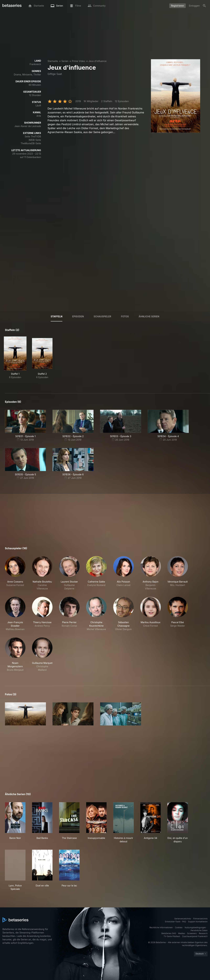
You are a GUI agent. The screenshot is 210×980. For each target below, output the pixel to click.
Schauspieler (102, 316)
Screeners (192, 933)
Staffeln (57, 316)
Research (203, 933)
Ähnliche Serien (149, 316)
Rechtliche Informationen (161, 927)
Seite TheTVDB (33, 136)
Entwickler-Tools (173, 922)
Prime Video (78, 61)
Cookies (179, 927)
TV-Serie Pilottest (172, 936)
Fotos (125, 316)
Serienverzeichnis (183, 919)
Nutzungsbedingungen (195, 927)
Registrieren (177, 6)
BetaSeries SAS (169, 933)
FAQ (184, 922)
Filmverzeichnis (200, 919)
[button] (15, 573)
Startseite (53, 61)
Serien (65, 61)
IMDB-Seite (35, 140)
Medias (182, 933)
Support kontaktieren (198, 922)
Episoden (78, 316)
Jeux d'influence (97, 61)
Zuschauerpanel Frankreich (195, 936)
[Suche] (204, 6)
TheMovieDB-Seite (31, 143)
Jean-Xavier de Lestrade (28, 126)
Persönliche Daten (199, 930)
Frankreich (35, 64)
